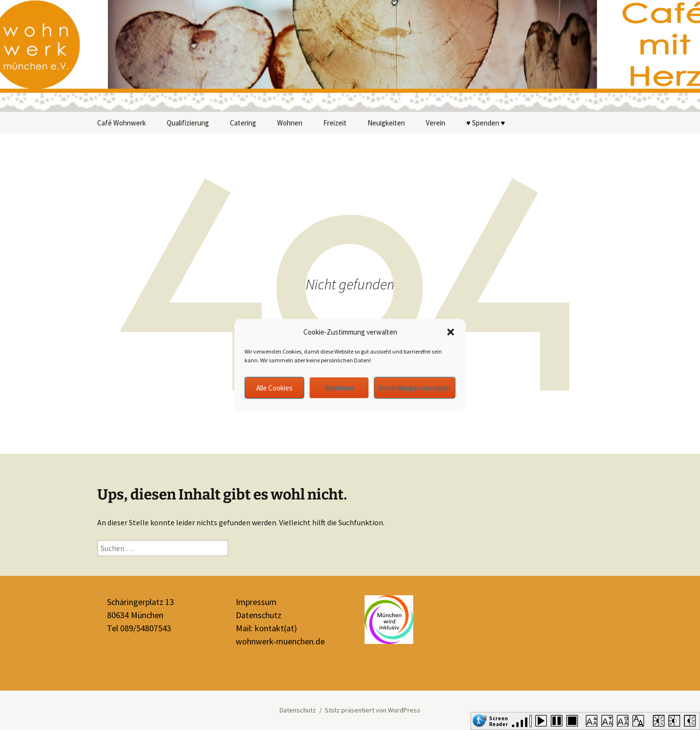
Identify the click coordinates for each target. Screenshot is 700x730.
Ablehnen (339, 387)
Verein (436, 123)
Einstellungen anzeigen (415, 387)
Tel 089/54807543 (139, 628)
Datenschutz (259, 615)
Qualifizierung (188, 123)
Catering (243, 123)
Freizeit (335, 123)
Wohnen (290, 123)
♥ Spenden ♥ (486, 123)
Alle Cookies (274, 387)
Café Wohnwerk (122, 123)
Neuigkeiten (386, 123)
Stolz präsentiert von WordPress (373, 710)
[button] (451, 332)
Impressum (256, 602)
